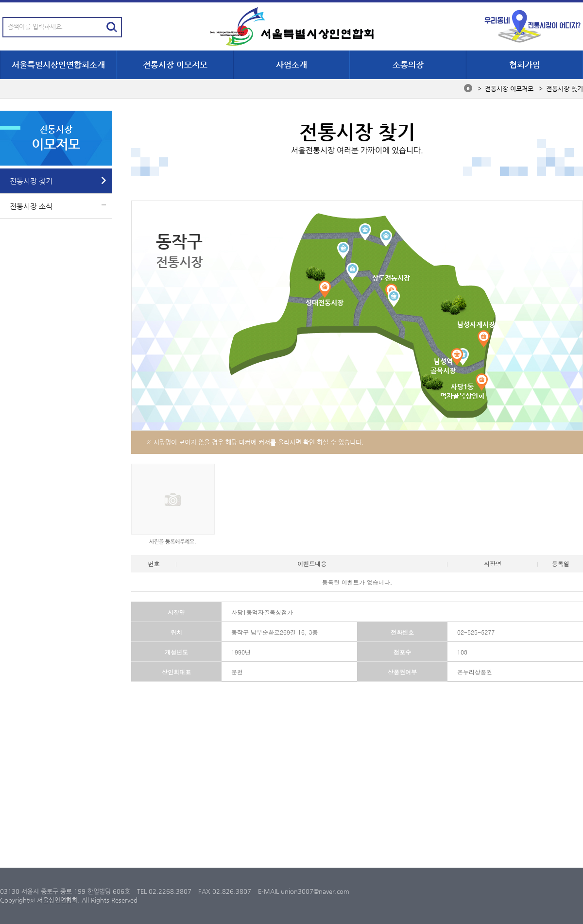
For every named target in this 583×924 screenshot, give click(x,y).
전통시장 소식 (31, 206)
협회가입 (525, 65)
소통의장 (408, 65)
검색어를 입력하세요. (35, 26)
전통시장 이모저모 (175, 65)
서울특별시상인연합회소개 (58, 65)
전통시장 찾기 (31, 181)
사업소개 (291, 65)
